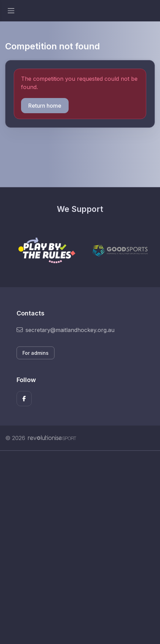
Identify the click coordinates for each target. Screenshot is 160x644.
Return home (45, 106)
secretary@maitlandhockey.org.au (66, 330)
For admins (36, 353)
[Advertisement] (80, 547)
